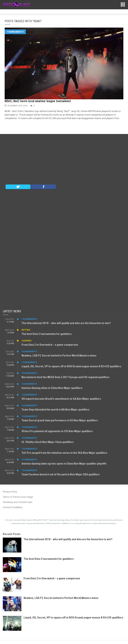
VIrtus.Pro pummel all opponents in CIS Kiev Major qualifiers (57, 431)
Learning (26, 341)
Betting (26, 330)
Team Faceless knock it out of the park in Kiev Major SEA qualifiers (61, 474)
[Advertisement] (64, 160)
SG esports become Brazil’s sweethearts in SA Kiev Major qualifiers (61, 399)
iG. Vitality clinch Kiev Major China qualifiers (48, 442)
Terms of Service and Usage (18, 497)
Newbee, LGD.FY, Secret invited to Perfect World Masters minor (59, 356)
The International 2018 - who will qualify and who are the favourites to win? (68, 539)
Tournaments (15, 32)
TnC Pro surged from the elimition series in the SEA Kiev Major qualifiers (64, 453)
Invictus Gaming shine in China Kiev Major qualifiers (52, 388)
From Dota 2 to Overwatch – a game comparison (50, 345)
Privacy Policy (10, 492)
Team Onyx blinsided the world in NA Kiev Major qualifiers (55, 410)
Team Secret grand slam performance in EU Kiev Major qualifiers (60, 420)
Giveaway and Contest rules (18, 502)
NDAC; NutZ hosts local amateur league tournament (38, 101)
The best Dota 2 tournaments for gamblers (47, 334)
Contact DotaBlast (13, 507)
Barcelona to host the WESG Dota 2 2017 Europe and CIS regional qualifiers (65, 377)
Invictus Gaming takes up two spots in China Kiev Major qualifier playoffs (64, 464)
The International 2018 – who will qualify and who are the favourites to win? (66, 323)
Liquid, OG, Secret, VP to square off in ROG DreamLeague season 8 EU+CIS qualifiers (71, 366)
